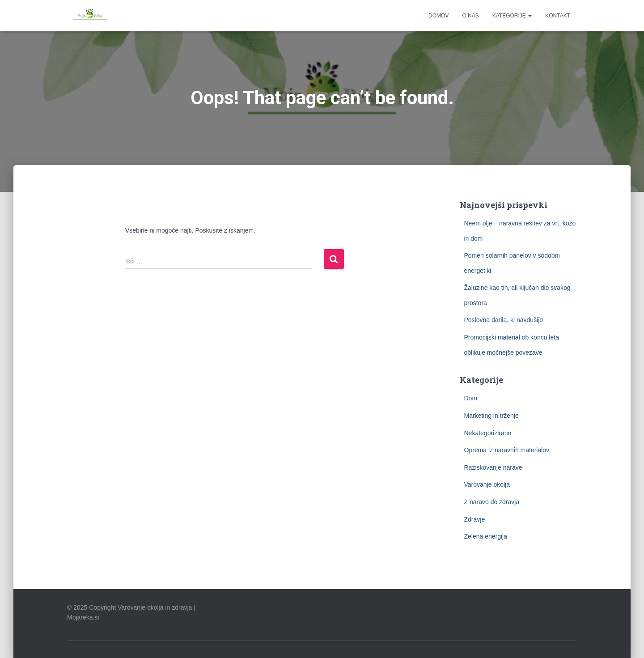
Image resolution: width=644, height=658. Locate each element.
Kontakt (558, 16)
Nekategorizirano (488, 433)
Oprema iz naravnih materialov (507, 450)
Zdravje (475, 519)
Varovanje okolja (487, 484)
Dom (471, 398)
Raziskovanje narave (493, 467)
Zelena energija (486, 536)
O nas (470, 16)
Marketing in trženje (491, 416)
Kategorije (512, 16)
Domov (439, 16)
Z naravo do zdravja (492, 502)
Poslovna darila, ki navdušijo (504, 320)
